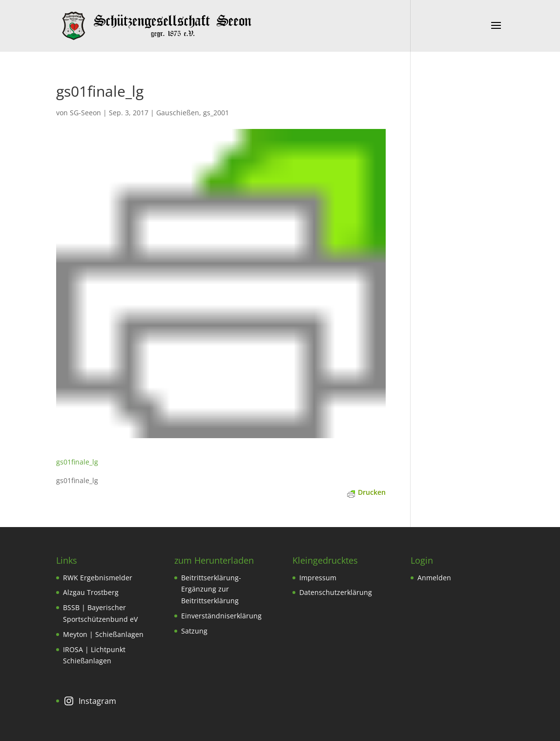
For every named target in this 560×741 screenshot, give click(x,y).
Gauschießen (178, 113)
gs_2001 (216, 113)
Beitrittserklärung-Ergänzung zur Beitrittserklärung (211, 589)
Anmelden (434, 578)
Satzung (194, 631)
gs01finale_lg (77, 462)
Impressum (318, 578)
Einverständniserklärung (221, 616)
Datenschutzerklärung (336, 592)
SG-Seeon (85, 113)
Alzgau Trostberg (91, 592)
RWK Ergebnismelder (98, 578)
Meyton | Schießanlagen (103, 634)
